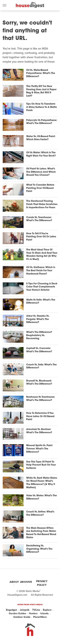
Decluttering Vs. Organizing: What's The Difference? (39, 549)
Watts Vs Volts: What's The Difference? (41, 302)
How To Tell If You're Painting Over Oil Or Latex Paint (41, 237)
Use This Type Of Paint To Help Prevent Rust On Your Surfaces (41, 465)
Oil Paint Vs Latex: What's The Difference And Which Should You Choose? (41, 172)
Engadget (11, 610)
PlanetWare (40, 617)
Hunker (33, 613)
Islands (44, 613)
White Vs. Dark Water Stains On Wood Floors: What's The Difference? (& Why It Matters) (42, 483)
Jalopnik (25, 610)
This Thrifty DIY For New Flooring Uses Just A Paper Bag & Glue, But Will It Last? (41, 91)
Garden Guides (18, 613)
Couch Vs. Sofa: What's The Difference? (41, 366)
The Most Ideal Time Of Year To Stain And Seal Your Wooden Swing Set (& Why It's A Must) (42, 255)
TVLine (36, 610)
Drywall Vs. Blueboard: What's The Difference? (39, 383)
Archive (26, 582)
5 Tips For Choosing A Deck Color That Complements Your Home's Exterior (42, 287)
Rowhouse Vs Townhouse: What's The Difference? (41, 399)
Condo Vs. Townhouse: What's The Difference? (39, 219)
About (14, 582)
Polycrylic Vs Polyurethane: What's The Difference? (42, 122)
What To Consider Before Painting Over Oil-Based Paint (40, 188)
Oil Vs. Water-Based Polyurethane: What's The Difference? (41, 73)
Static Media (33, 591)
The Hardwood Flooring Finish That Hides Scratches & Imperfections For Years (42, 204)
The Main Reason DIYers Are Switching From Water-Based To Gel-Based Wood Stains (41, 533)
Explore (47, 610)
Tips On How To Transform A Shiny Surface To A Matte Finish (42, 107)
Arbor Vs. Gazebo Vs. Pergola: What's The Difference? (38, 319)
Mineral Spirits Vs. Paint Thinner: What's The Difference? (39, 449)
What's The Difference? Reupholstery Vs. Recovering (39, 335)
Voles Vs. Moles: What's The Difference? (42, 497)
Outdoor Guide (22, 617)
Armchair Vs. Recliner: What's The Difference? (39, 431)
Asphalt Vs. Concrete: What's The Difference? (39, 350)
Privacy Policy (42, 583)
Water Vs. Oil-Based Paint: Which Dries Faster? (41, 138)
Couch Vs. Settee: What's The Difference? (40, 513)
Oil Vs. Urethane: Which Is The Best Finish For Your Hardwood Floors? (41, 271)
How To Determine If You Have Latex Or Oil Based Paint (40, 416)
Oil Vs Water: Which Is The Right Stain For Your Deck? (41, 154)
